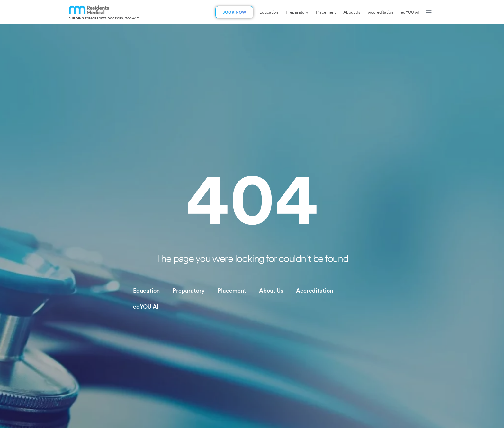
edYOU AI (410, 12)
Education (269, 12)
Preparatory (297, 12)
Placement (326, 12)
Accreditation (381, 12)
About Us (352, 12)
